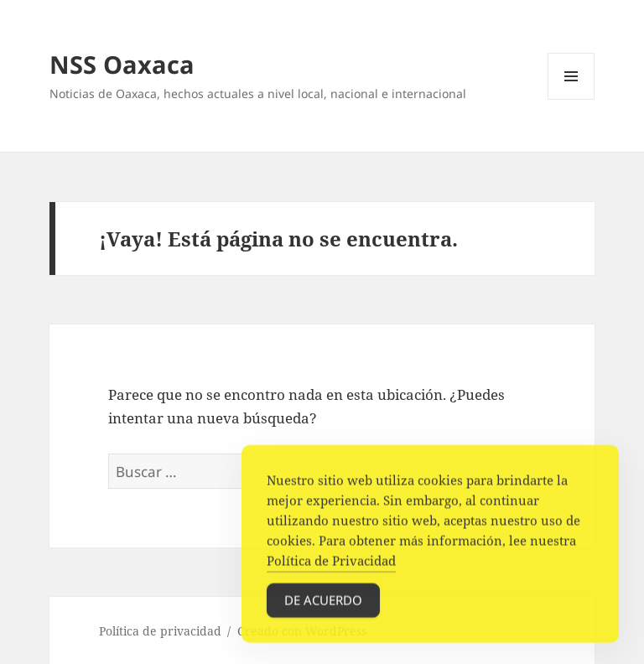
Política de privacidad (160, 631)
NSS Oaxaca (122, 64)
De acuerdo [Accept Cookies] (323, 604)
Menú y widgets (571, 99)
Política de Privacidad (331, 565)
